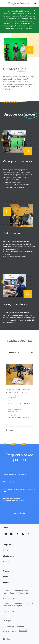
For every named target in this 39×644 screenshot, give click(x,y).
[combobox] (19, 474)
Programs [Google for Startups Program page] (7, 545)
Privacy (6, 632)
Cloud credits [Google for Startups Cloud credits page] (9, 556)
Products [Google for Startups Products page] (7, 550)
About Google (9, 627)
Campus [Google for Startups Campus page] (6, 571)
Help (7, 639)
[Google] (7, 621)
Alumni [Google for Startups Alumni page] (6, 577)
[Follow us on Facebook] (23, 534)
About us (7, 582)
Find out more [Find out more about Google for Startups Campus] (9, 599)
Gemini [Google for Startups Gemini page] (6, 562)
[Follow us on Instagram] (5, 534)
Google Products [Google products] (24, 627)
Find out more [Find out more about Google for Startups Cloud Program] (9, 611)
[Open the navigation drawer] (5, 3)
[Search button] (35, 3)
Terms (14, 632)
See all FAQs (20, 513)
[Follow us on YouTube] (11, 534)
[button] (19, 353)
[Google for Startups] (19, 3)
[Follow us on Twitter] (29, 534)
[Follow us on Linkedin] (17, 534)
